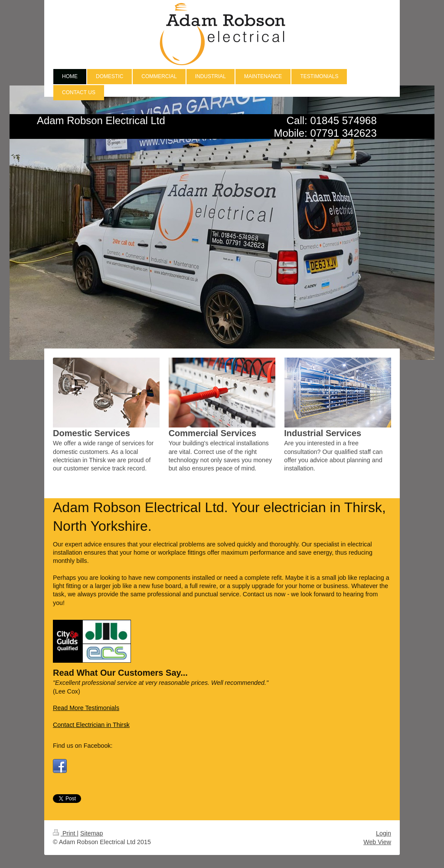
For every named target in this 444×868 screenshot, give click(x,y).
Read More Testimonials (86, 708)
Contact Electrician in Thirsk (91, 725)
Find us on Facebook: (83, 746)
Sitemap (91, 833)
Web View (377, 842)
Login (384, 833)
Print (65, 833)
